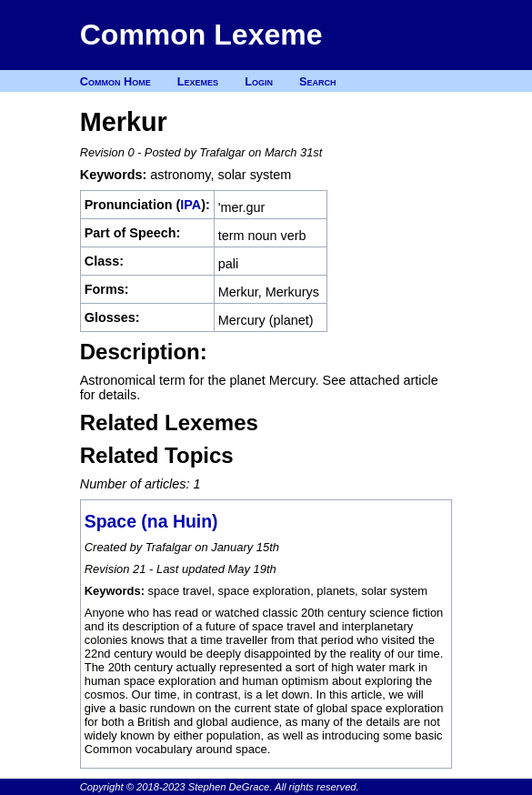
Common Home (115, 81)
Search (318, 81)
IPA (191, 205)
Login (259, 81)
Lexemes (198, 81)
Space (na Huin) (151, 521)
